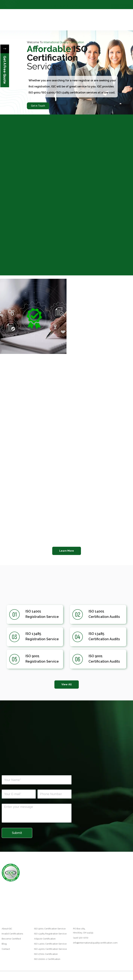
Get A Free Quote (5, 70)
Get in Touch (38, 106)
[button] (67, 551)
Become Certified (78, 4)
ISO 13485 (33, 634)
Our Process (60, 4)
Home (35, 4)
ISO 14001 (33, 611)
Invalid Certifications (62, 12)
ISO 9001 (32, 656)
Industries (95, 4)
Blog (78, 12)
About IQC (45, 4)
